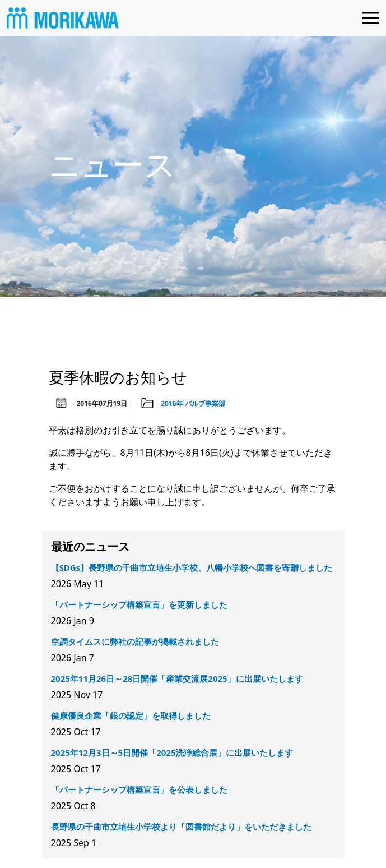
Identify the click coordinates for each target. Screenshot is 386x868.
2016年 (172, 403)
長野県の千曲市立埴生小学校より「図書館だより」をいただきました (181, 827)
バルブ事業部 (205, 403)
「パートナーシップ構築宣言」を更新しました (139, 604)
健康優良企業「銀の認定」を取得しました (131, 715)
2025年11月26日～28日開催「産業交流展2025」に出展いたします (177, 678)
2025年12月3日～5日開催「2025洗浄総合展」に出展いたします (172, 752)
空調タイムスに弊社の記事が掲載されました (135, 641)
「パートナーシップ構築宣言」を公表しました (139, 789)
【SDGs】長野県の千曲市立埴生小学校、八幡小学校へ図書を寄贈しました (192, 567)
